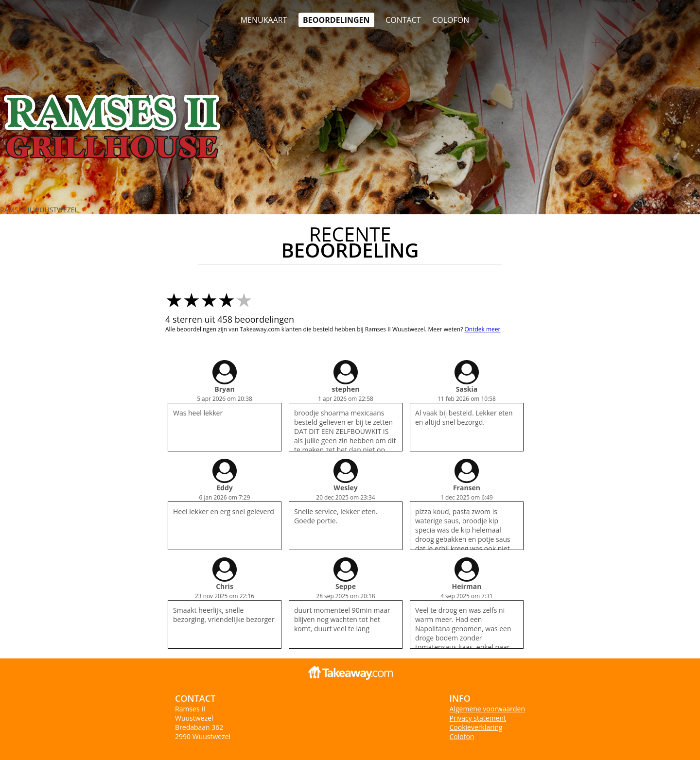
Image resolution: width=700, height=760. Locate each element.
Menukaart (264, 20)
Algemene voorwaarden (487, 709)
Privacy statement (478, 718)
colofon (451, 20)
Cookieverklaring (476, 727)
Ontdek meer (482, 329)
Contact (403, 20)
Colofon (462, 736)
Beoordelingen (336, 20)
